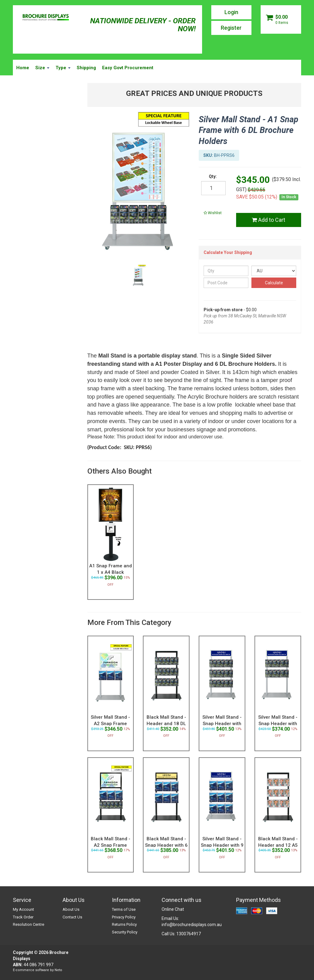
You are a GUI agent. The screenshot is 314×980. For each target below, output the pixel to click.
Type (63, 68)
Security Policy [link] (125, 932)
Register (231, 28)
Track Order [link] (23, 917)
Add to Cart (268, 220)
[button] (213, 213)
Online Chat (173, 909)
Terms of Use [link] (124, 909)
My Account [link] (23, 909)
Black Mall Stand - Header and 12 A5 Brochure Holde (278, 845)
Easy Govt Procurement (128, 68)
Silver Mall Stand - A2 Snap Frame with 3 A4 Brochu (110, 724)
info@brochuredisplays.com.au (192, 925)
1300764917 (189, 934)
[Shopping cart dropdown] (281, 19)
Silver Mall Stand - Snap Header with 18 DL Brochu (222, 724)
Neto (58, 970)
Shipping (86, 68)
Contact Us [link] (72, 917)
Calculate (274, 283)
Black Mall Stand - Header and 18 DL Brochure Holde (166, 724)
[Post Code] (226, 283)
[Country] (274, 271)
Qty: (213, 176)
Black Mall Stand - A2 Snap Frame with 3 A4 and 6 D (111, 845)
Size (42, 68)
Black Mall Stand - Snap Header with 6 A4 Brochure (166, 845)
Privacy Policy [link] (124, 917)
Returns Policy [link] (124, 924)
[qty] (213, 188)
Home (23, 68)
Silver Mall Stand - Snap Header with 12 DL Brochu (278, 724)
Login (231, 12)
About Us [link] (71, 909)
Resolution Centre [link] (29, 924)
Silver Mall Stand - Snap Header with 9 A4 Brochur (222, 845)
